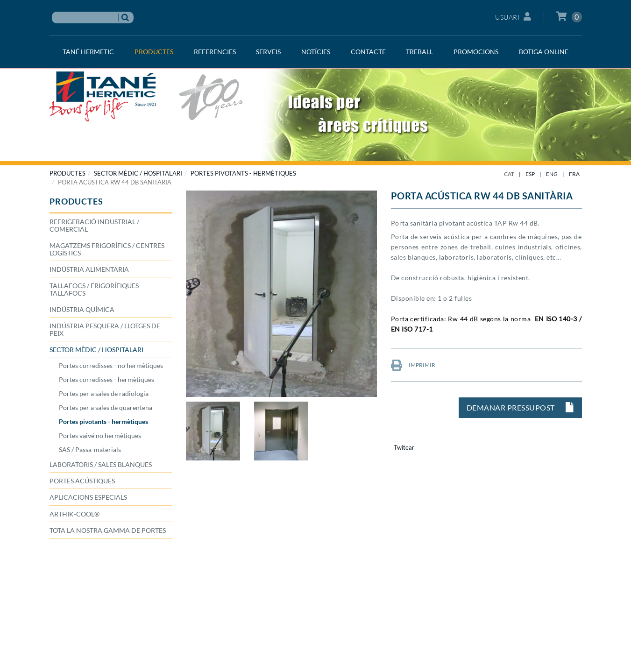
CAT (509, 174)
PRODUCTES (67, 173)
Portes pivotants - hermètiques (243, 173)
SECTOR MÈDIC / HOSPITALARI (138, 173)
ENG (552, 174)
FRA (574, 174)
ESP (530, 174)
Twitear (404, 447)
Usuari (513, 17)
